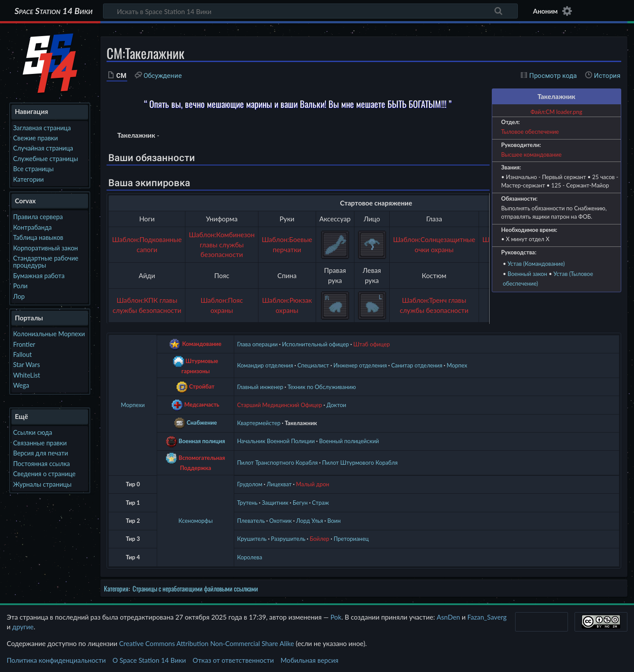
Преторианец (351, 539)
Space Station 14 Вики (53, 11)
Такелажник (301, 423)
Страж (321, 503)
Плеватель (251, 521)
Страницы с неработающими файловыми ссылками (195, 588)
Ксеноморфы (195, 521)
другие (23, 627)
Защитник (275, 503)
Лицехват (279, 484)
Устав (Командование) (536, 264)
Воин (334, 521)
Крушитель (252, 539)
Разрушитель (288, 539)
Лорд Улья (309, 521)
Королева (249, 557)
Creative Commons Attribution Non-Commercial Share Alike (206, 643)
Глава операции (257, 344)
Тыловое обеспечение (530, 132)
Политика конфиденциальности (56, 660)
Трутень (247, 503)
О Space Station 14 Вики (149, 660)
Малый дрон (313, 484)
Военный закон (527, 274)
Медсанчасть (202, 404)
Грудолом (250, 484)
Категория (116, 588)
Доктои (336, 405)
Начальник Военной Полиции (276, 441)
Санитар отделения (417, 365)
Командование (202, 344)
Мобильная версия (309, 660)
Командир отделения (265, 365)
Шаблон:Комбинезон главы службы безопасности (222, 245)
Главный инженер (260, 387)
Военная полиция (202, 441)
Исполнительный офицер (315, 344)
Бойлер (319, 539)
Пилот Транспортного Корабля (277, 463)
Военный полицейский (349, 441)
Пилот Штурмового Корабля (360, 463)
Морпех (457, 365)
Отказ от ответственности (233, 660)
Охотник (280, 521)
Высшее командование (531, 154)
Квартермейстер (259, 423)
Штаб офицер (371, 344)
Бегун (300, 503)
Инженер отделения (360, 365)
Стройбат (202, 386)
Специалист (313, 365)
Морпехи (133, 405)
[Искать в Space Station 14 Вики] (310, 11)
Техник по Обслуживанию (322, 387)
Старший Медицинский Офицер (279, 405)
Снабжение (202, 422)
